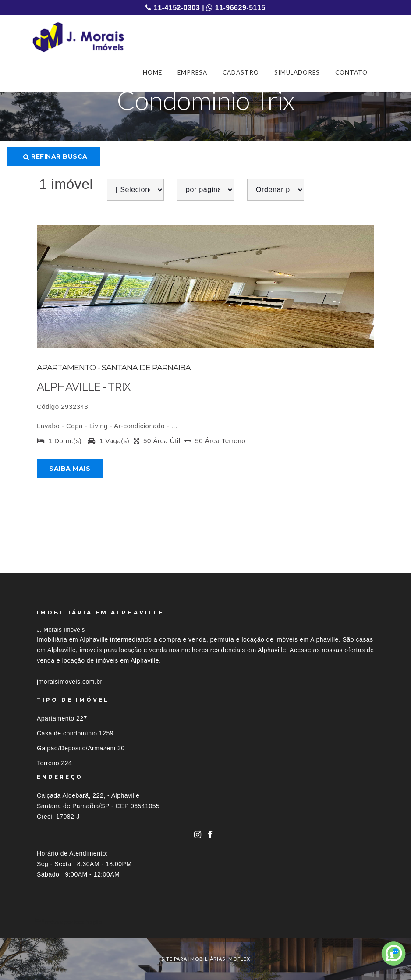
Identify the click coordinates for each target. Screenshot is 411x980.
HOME (152, 72)
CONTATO (351, 72)
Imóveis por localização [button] (73, 922)
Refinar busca (55, 156)
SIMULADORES (297, 72)
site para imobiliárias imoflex (206, 959)
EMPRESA (192, 72)
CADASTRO (241, 72)
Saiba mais (70, 469)
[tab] (205, 922)
